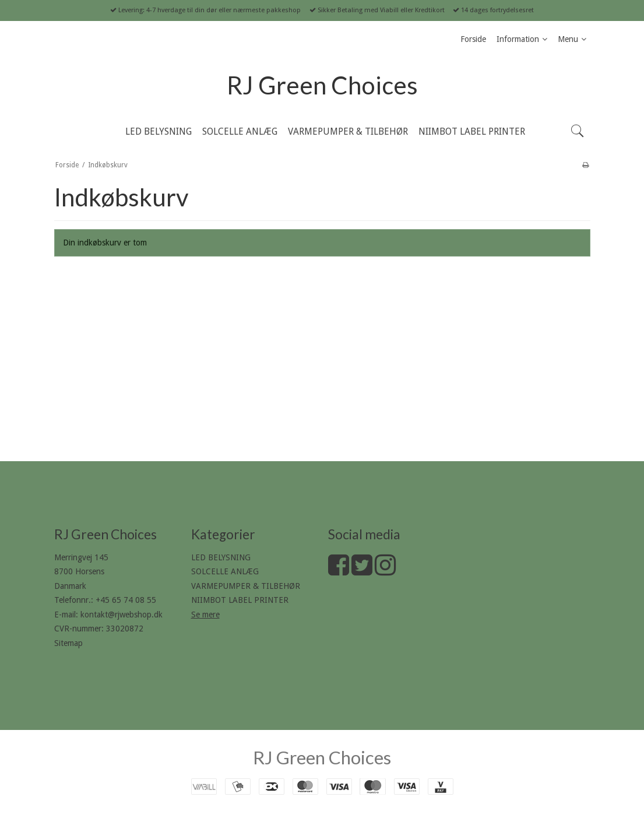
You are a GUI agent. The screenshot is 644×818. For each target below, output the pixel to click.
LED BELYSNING (221, 557)
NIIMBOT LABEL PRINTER (240, 600)
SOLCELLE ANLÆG (225, 571)
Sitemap (68, 643)
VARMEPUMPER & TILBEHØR (246, 586)
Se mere (205, 615)
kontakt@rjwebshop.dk (122, 615)
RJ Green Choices (322, 85)
